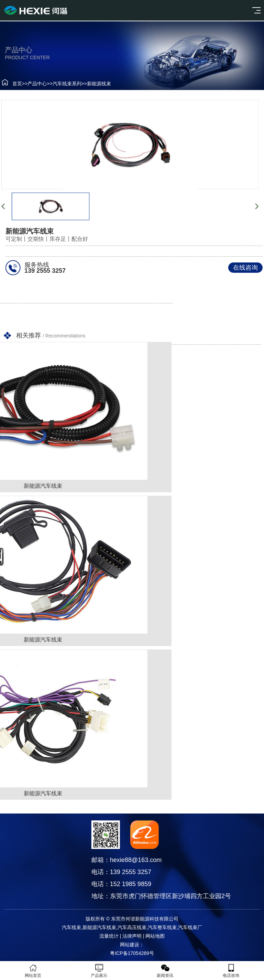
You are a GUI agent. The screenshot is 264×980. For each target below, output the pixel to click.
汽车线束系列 (63, 84)
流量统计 (109, 936)
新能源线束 (95, 84)
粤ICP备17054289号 (132, 953)
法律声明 (132, 936)
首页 (13, 84)
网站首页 (33, 971)
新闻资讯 (165, 971)
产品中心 (33, 84)
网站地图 (155, 936)
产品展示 (99, 971)
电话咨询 (231, 971)
